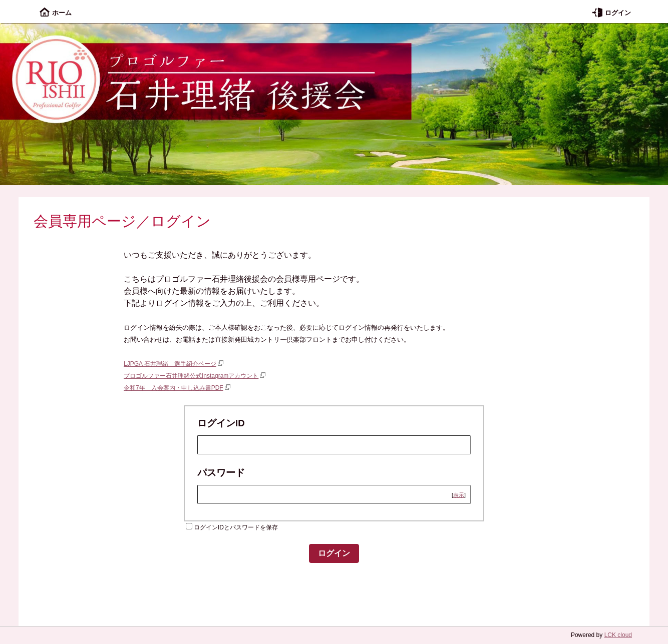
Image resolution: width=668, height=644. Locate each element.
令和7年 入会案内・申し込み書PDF (174, 388)
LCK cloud (618, 635)
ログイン (612, 13)
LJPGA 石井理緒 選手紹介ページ (170, 364)
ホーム (56, 13)
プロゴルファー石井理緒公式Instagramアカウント (191, 376)
